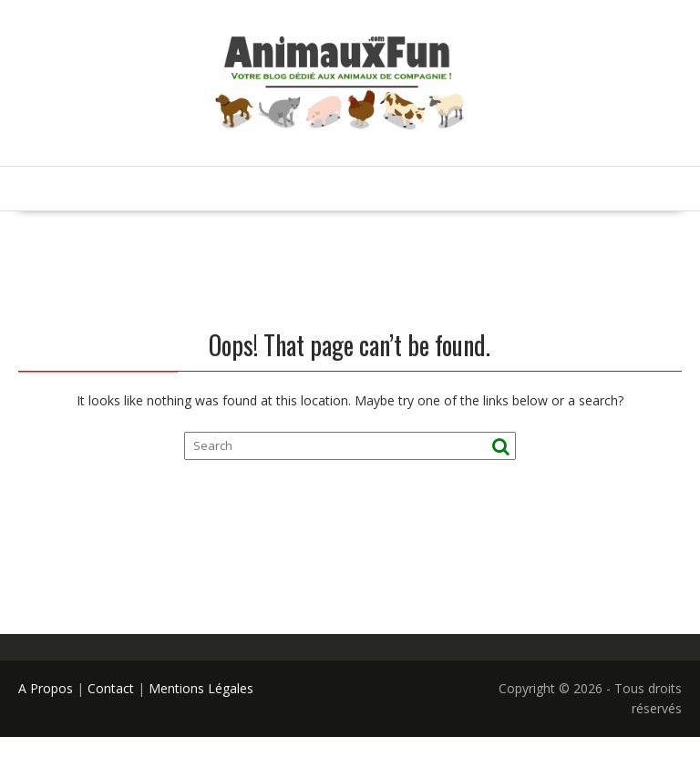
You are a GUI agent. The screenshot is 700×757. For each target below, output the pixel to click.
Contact (111, 688)
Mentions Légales (201, 688)
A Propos (46, 688)
